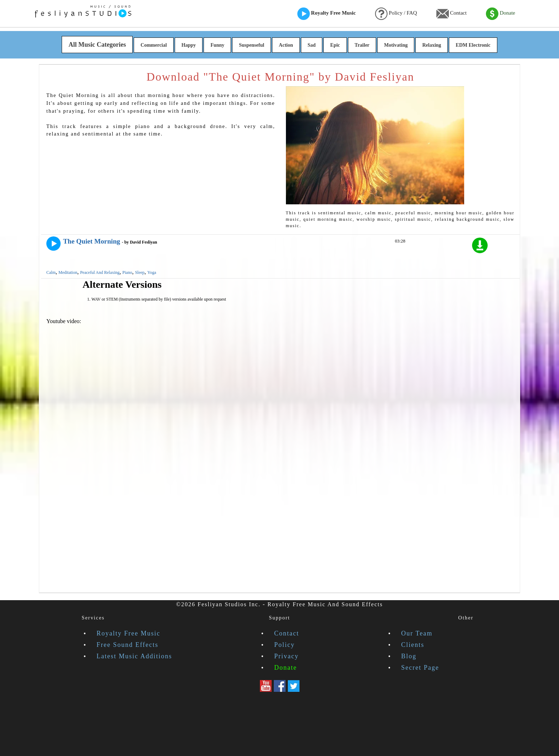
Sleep (140, 272)
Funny (217, 45)
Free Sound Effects (128, 645)
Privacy (286, 656)
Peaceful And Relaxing (100, 272)
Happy (189, 45)
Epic (335, 45)
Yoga (152, 272)
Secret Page (420, 668)
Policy (284, 645)
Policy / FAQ (396, 14)
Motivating (396, 45)
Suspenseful (252, 45)
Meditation (68, 272)
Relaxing (432, 45)
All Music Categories (97, 45)
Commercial (154, 45)
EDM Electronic (473, 45)
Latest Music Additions (134, 656)
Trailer (362, 45)
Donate (501, 14)
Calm (51, 272)
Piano (127, 272)
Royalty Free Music (327, 14)
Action (286, 45)
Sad (312, 45)
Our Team (417, 633)
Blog (409, 656)
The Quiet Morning (92, 241)
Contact (452, 14)
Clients (413, 645)
